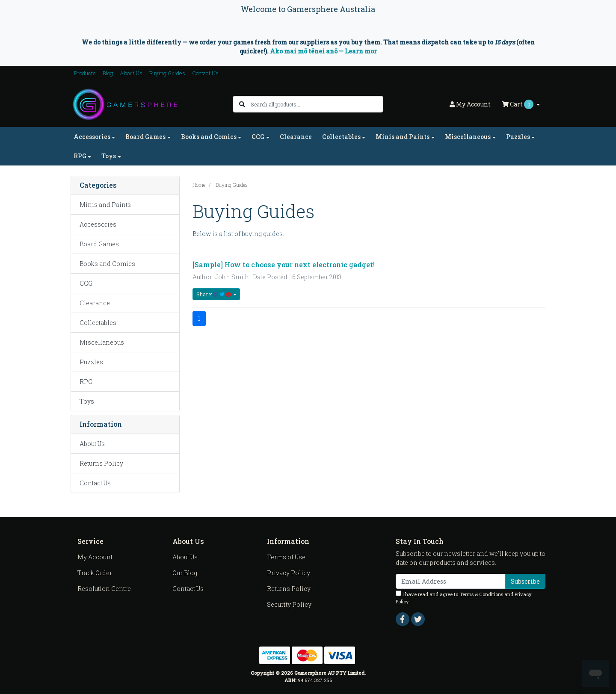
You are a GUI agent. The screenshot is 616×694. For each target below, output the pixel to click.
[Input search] (316, 104)
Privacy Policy (289, 573)
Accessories (98, 224)
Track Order (95, 573)
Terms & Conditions (481, 594)
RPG (86, 382)
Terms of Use (286, 557)
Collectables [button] (341, 137)
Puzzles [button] (518, 137)
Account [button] (470, 104)
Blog (108, 73)
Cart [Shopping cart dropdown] (518, 104)
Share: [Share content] (214, 294)
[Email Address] (451, 581)
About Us (131, 73)
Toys (87, 401)
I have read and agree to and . (464, 598)
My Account (95, 557)
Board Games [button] (145, 137)
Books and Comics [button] (209, 137)
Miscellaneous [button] (468, 137)
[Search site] (242, 104)
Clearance (296, 137)
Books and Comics (107, 264)
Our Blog (185, 573)
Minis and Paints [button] (403, 137)
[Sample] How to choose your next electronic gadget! (284, 264)
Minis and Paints (105, 205)
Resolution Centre (104, 589)
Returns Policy (101, 463)
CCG (86, 283)
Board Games (99, 244)
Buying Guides (167, 73)
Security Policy (289, 604)
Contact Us (205, 73)
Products (85, 73)
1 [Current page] (199, 318)
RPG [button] (80, 156)
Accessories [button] (92, 137)
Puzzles (91, 362)
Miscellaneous (102, 342)
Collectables (98, 323)
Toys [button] (109, 156)
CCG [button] (258, 137)
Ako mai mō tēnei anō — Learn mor (323, 51)
